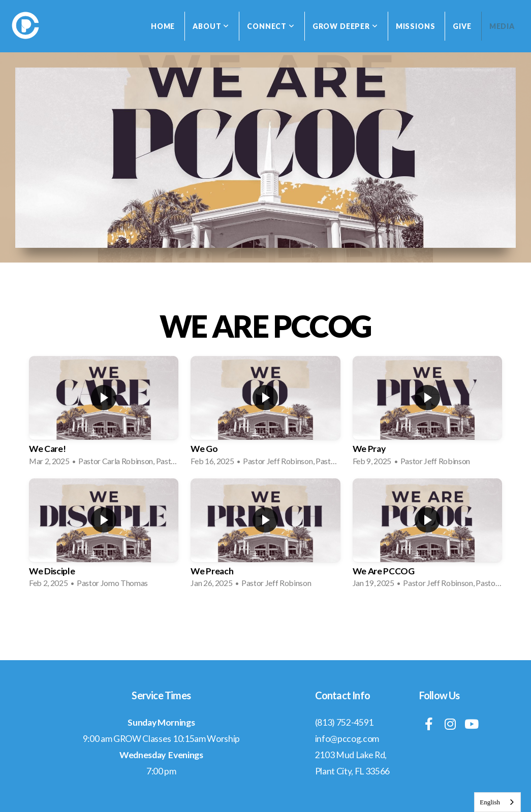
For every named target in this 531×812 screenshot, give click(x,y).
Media (502, 26)
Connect (271, 26)
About (211, 26)
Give (462, 26)
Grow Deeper (345, 26)
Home (163, 26)
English (490, 802)
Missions (416, 26)
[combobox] (497, 802)
